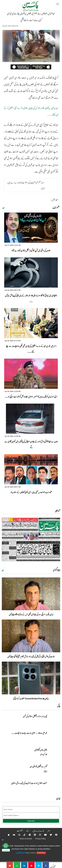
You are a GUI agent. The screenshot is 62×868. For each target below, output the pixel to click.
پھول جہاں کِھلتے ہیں (41, 750)
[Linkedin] (33, 835)
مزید (4, 208)
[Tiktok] (23, 835)
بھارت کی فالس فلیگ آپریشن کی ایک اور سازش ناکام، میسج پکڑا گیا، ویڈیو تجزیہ (31, 656)
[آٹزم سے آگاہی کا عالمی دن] (54, 770)
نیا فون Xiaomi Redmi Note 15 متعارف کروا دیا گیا (31, 698)
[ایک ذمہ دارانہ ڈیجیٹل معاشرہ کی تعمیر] (54, 720)
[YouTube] (44, 835)
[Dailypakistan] (28, 7)
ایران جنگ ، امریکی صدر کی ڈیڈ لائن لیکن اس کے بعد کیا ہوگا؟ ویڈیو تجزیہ (31, 614)
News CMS (30, 853)
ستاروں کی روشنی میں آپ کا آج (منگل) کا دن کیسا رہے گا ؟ (31, 250)
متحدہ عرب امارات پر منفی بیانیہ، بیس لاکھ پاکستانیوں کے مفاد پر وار (31, 492)
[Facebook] (55, 835)
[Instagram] (38, 835)
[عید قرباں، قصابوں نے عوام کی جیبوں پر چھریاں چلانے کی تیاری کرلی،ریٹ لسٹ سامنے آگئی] (46, 865)
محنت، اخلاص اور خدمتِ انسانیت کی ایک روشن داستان (29, 783)
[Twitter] (49, 835)
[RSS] (18, 835)
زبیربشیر (45, 771)
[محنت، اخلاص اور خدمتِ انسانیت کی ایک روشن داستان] (54, 787)
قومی (53, 200)
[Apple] (7, 835)
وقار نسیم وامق (44, 754)
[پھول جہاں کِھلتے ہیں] (54, 754)
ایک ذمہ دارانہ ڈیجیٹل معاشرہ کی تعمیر (35, 716)
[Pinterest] (28, 835)
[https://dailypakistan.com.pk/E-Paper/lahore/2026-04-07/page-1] (31, 539)
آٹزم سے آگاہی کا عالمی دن (38, 766)
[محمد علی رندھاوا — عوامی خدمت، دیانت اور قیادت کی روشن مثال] (54, 737)
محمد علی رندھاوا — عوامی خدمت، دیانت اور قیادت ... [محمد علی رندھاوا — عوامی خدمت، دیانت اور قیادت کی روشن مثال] (29, 733)
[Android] (12, 835)
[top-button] (3, 840)
